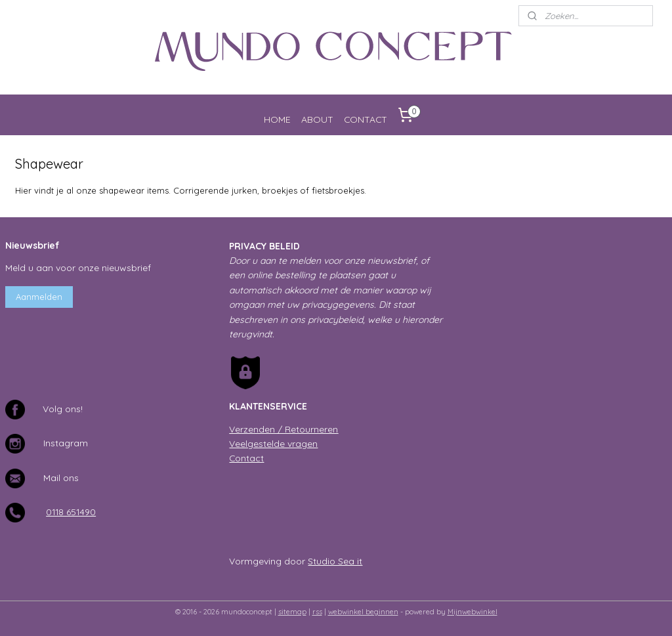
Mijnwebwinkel (472, 612)
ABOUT (317, 119)
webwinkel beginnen (363, 612)
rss (317, 612)
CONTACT (366, 119)
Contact (246, 458)
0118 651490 (71, 512)
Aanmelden (39, 297)
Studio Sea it (335, 561)
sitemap (292, 612)
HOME (277, 119)
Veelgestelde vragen (273, 443)
